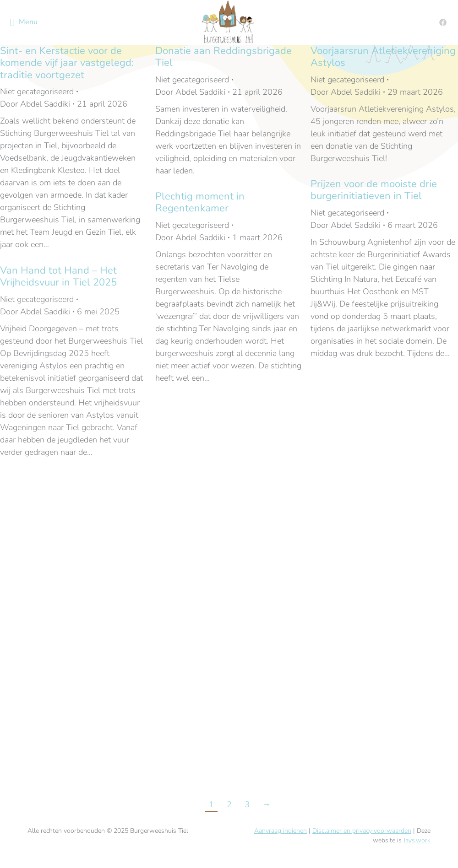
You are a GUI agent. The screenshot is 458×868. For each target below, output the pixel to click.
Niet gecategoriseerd (37, 92)
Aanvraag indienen (281, 831)
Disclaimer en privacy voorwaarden (362, 831)
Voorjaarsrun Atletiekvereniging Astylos (383, 57)
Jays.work (417, 840)
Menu (24, 22)
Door (35, 104)
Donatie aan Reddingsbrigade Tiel (224, 57)
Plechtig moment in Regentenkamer (200, 202)
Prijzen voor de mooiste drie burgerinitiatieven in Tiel (374, 190)
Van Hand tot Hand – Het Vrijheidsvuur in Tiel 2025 (58, 276)
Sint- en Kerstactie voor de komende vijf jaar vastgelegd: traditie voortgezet (67, 63)
